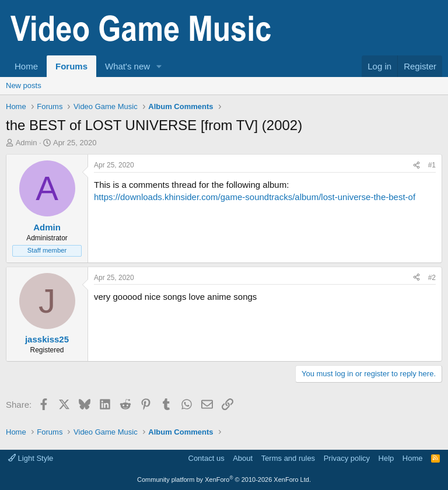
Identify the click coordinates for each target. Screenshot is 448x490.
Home (26, 66)
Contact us (206, 458)
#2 (432, 278)
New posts (24, 85)
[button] (159, 66)
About (243, 458)
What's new (127, 66)
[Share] (416, 165)
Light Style (31, 458)
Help (386, 458)
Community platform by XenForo (224, 480)
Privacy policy (347, 458)
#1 (432, 165)
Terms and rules (288, 458)
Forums (71, 66)
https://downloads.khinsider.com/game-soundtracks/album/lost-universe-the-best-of (255, 197)
